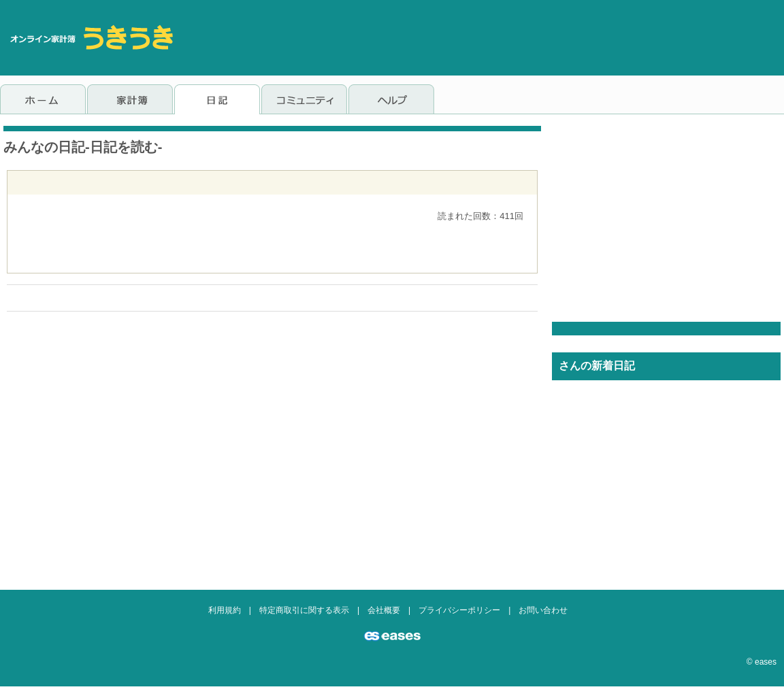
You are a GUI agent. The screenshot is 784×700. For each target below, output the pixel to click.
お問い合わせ (543, 610)
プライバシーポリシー (459, 610)
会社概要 (384, 610)
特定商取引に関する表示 (304, 610)
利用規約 (225, 610)
